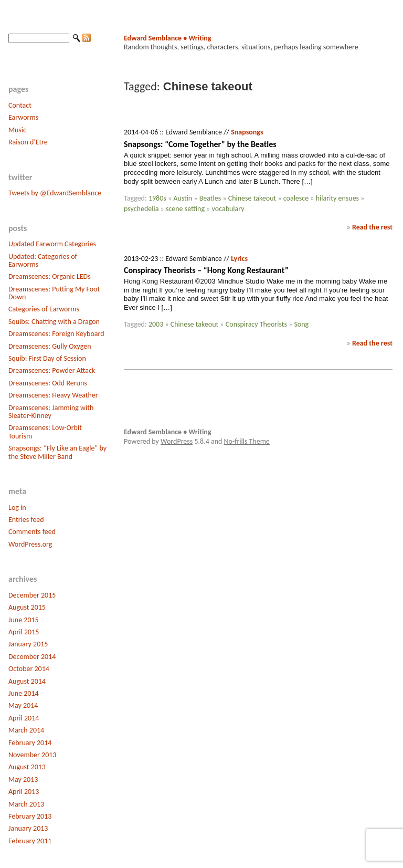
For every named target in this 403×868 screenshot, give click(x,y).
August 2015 (27, 607)
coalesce (296, 198)
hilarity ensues (337, 198)
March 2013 (26, 804)
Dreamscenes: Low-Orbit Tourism (45, 432)
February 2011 (30, 841)
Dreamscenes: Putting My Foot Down (54, 293)
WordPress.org (30, 544)
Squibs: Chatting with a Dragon (54, 322)
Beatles (210, 198)
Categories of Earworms (44, 309)
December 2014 (32, 657)
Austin (183, 198)
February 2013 (30, 816)
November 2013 (32, 755)
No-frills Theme (247, 441)
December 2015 (32, 595)
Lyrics (239, 259)
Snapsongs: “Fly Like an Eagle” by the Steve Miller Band (57, 452)
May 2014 (23, 705)
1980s (157, 198)
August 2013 (27, 767)
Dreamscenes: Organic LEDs (50, 276)
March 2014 (26, 730)
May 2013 (23, 780)
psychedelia (141, 209)
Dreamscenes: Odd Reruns (48, 383)
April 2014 (24, 718)
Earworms (23, 117)
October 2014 (29, 669)
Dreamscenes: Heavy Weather (53, 395)
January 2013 (28, 828)
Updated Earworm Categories (52, 244)
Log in (17, 508)
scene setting (185, 209)
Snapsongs (247, 132)
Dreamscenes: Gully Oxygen (50, 346)
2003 (156, 324)
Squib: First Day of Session (47, 358)
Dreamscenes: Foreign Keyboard (56, 334)
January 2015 (28, 644)
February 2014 (30, 743)
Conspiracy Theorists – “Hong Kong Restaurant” (206, 270)
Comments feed (32, 532)
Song (301, 324)
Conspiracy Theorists (256, 324)
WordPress (177, 441)
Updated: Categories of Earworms (43, 260)
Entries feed (26, 520)
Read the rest (372, 227)
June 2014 (24, 693)
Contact (20, 105)
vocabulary (228, 209)
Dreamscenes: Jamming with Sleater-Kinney (51, 412)
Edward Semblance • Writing (168, 38)
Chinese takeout (252, 198)
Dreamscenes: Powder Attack (52, 370)
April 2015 (24, 632)
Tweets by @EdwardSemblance (55, 193)
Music (17, 130)
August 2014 (27, 681)
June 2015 (24, 620)
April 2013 (24, 792)
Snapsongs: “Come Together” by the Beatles (200, 144)
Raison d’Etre (28, 142)
